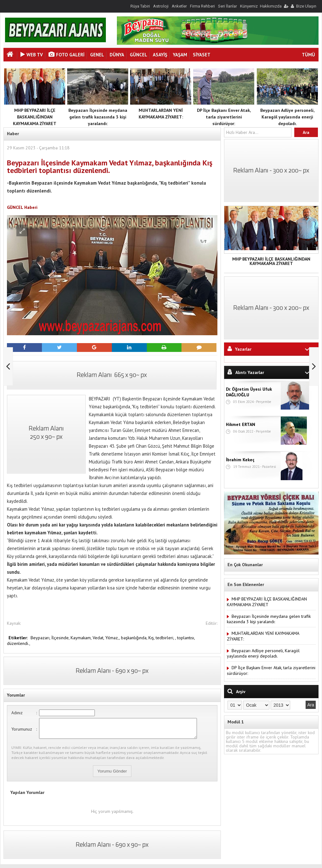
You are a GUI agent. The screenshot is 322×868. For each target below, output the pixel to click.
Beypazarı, (41, 638)
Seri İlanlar (227, 6)
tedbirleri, (165, 638)
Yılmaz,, (113, 638)
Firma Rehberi (202, 6)
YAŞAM (180, 55)
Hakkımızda (271, 6)
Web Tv (32, 55)
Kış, (152, 638)
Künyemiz (249, 6)
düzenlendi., (19, 643)
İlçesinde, (61, 638)
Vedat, (99, 638)
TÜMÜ (308, 55)
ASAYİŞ (160, 55)
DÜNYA (117, 55)
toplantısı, (186, 638)
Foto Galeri (66, 55)
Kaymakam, (82, 638)
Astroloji (161, 6)
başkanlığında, (135, 638)
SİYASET (202, 55)
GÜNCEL (138, 55)
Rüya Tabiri (140, 6)
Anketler (179, 6)
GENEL (97, 55)
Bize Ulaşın (306, 6)
